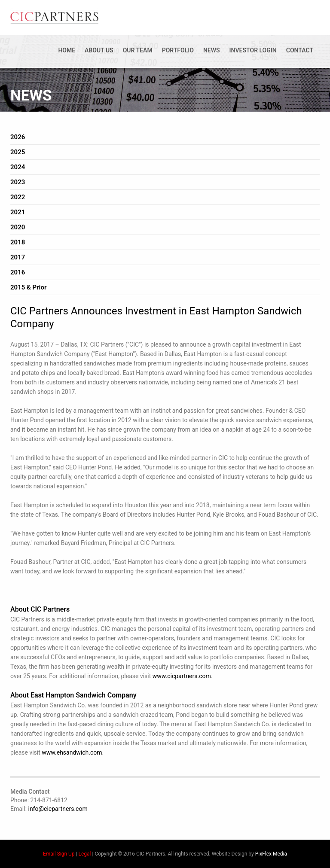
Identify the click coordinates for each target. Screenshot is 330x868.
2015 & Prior (28, 287)
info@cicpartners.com (58, 809)
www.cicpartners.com (182, 676)
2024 (18, 167)
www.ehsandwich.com (72, 752)
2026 (18, 137)
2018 (18, 242)
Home (67, 50)
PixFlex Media (271, 854)
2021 (18, 212)
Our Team (138, 50)
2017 (18, 257)
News (212, 50)
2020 (18, 227)
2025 (18, 152)
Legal (84, 854)
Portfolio (178, 50)
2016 (18, 272)
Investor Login (253, 50)
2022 (18, 197)
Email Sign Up (59, 854)
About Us (99, 50)
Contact (300, 50)
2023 (18, 182)
